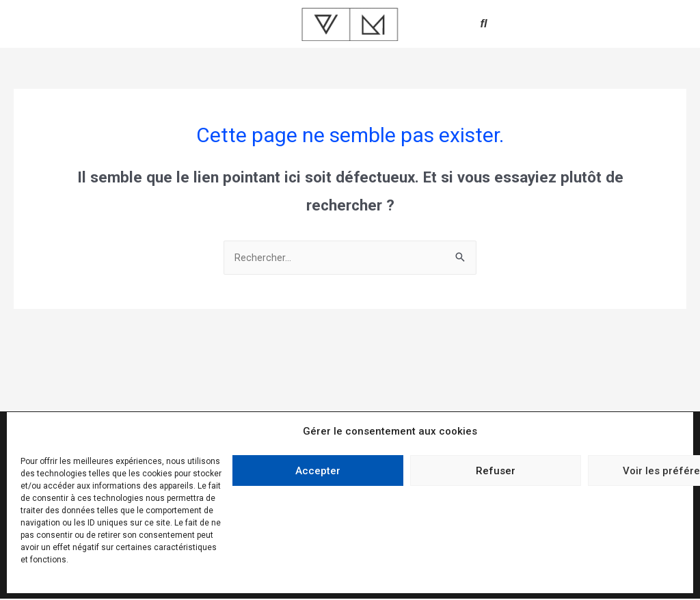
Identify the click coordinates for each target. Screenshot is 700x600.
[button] (484, 24)
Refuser (496, 471)
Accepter (318, 471)
